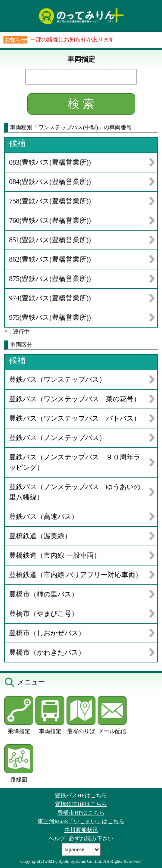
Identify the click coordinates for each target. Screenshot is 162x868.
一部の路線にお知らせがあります (72, 39)
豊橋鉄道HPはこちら (81, 804)
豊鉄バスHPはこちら (81, 795)
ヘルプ (57, 838)
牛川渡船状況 (81, 830)
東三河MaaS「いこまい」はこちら (81, 821)
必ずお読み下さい (91, 838)
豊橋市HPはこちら (81, 813)
